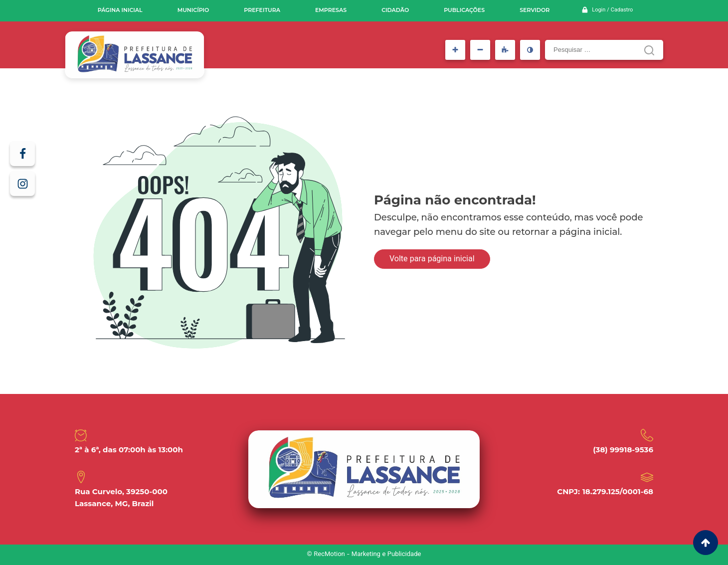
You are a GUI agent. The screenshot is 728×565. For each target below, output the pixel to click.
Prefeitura (262, 10)
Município (193, 10)
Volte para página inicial (432, 260)
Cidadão (395, 10)
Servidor (535, 10)
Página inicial (120, 10)
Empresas (331, 10)
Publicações (464, 10)
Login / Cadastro (612, 10)
